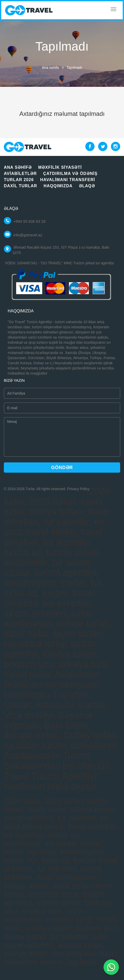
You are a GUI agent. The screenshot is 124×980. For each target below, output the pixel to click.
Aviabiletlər (20, 174)
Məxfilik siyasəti (60, 167)
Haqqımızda (58, 186)
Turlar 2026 (19, 180)
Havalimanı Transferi (68, 180)
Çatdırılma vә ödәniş (70, 174)
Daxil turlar (20, 186)
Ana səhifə (50, 68)
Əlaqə (87, 186)
